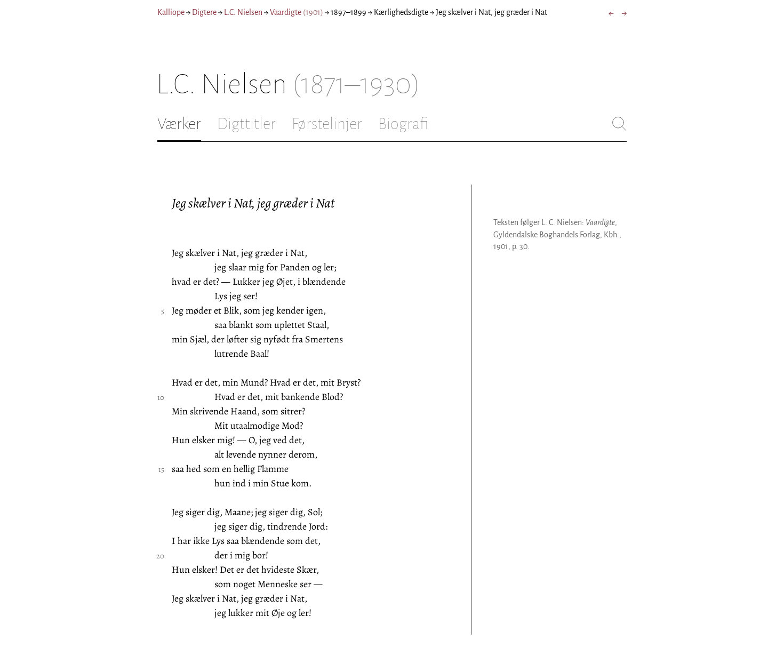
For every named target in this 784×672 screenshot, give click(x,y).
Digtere (204, 12)
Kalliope (171, 12)
